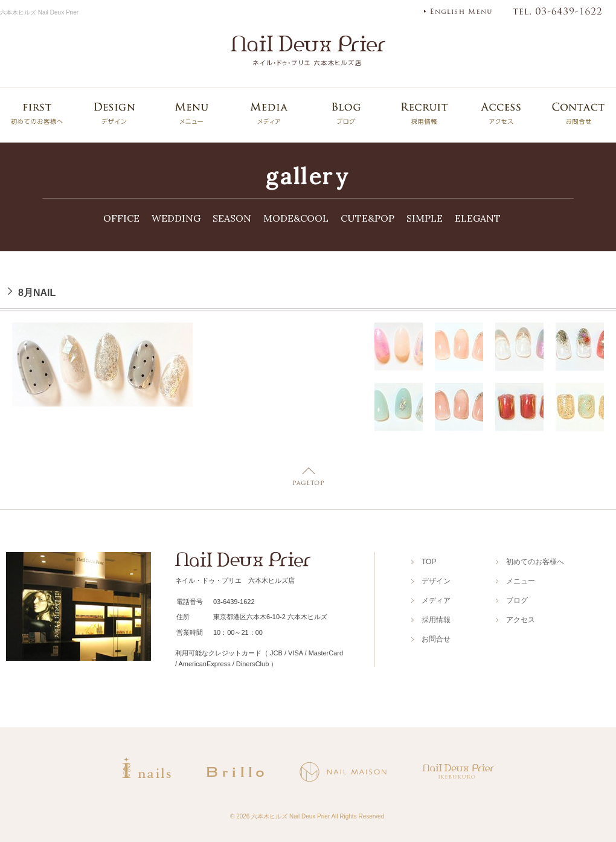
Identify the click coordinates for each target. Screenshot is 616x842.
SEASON (232, 218)
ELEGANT (478, 218)
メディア (436, 600)
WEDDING (176, 218)
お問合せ (436, 639)
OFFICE (121, 218)
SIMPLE (425, 218)
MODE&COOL (296, 218)
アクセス (521, 620)
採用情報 (436, 620)
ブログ (517, 600)
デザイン (436, 581)
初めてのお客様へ (535, 562)
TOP (429, 562)
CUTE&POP (367, 218)
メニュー (521, 581)
